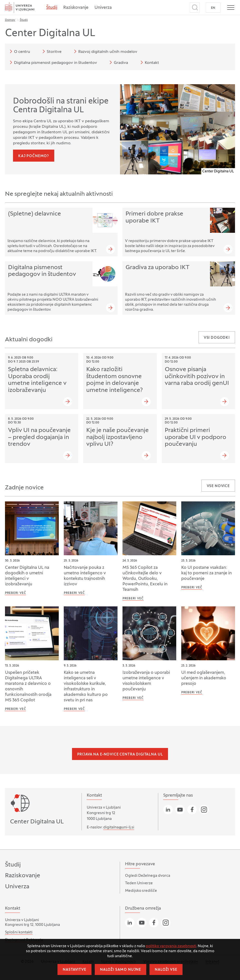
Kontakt (149, 62)
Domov (10, 20)
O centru (19, 51)
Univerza (103, 8)
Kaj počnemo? (34, 156)
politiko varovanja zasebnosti (171, 946)
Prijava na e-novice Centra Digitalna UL (120, 755)
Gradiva (118, 62)
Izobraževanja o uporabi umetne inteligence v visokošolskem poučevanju (146, 681)
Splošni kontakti (19, 932)
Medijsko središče (141, 891)
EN (213, 8)
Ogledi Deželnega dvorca (148, 876)
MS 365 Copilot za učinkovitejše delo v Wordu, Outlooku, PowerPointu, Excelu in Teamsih (145, 579)
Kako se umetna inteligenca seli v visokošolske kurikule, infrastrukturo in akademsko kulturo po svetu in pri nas (86, 687)
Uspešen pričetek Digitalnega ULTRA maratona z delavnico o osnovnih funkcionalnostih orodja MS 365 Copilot (28, 687)
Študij (52, 8)
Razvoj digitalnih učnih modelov (105, 51)
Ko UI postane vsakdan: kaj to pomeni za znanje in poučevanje (206, 573)
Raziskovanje (76, 8)
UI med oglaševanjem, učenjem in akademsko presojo (204, 678)
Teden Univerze (139, 883)
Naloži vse (166, 970)
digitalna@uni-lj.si (119, 827)
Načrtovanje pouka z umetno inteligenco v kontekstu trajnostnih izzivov (85, 576)
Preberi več (15, 593)
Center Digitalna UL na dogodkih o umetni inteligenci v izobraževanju (27, 576)
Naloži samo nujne (120, 970)
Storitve (51, 51)
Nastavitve (74, 970)
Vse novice (218, 486)
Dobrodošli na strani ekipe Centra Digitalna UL (61, 106)
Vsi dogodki (217, 338)
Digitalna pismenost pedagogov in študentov (52, 62)
